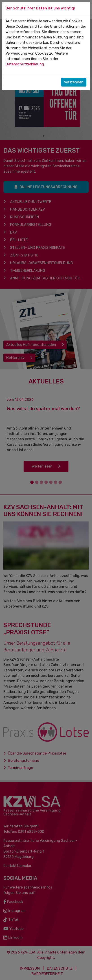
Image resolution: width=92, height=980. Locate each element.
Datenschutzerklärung (25, 64)
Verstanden (74, 82)
